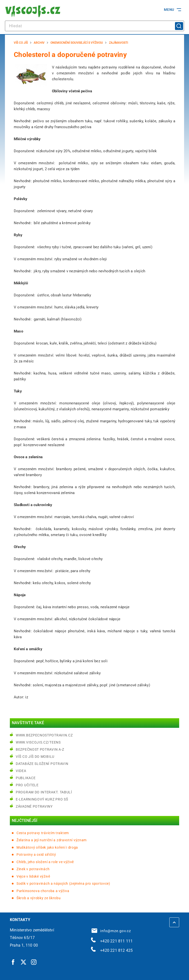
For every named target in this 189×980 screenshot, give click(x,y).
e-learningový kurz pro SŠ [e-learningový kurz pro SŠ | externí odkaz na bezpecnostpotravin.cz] (42, 799)
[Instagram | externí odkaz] (34, 962)
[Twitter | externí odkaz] (24, 962)
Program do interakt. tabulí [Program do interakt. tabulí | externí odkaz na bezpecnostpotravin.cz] (44, 792)
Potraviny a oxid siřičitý (36, 855)
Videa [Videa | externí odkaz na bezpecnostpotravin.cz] (21, 771)
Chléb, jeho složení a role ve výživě (45, 862)
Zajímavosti (118, 43)
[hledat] (94, 26)
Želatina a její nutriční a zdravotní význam (52, 840)
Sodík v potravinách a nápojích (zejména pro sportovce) (63, 883)
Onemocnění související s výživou (77, 43)
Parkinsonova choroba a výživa (43, 891)
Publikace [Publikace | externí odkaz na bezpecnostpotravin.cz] (26, 778)
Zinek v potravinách (33, 869)
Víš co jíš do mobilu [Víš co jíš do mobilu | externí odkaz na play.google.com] (35, 757)
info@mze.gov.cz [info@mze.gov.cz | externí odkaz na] (111, 931)
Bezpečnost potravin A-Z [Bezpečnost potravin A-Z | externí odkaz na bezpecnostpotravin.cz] (40, 749)
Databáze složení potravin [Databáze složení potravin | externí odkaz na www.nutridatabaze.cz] (42, 764)
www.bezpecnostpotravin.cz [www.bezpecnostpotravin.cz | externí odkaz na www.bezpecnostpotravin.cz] (44, 735)
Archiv (39, 43)
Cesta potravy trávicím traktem (43, 833)
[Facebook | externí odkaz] (13, 962)
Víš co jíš (21, 43)
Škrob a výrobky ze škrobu (39, 898)
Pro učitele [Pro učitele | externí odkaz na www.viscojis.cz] (27, 785)
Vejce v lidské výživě (33, 876)
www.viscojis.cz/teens (38, 742)
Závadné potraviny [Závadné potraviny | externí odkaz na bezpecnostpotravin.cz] (34, 806)
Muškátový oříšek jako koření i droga (47, 847)
